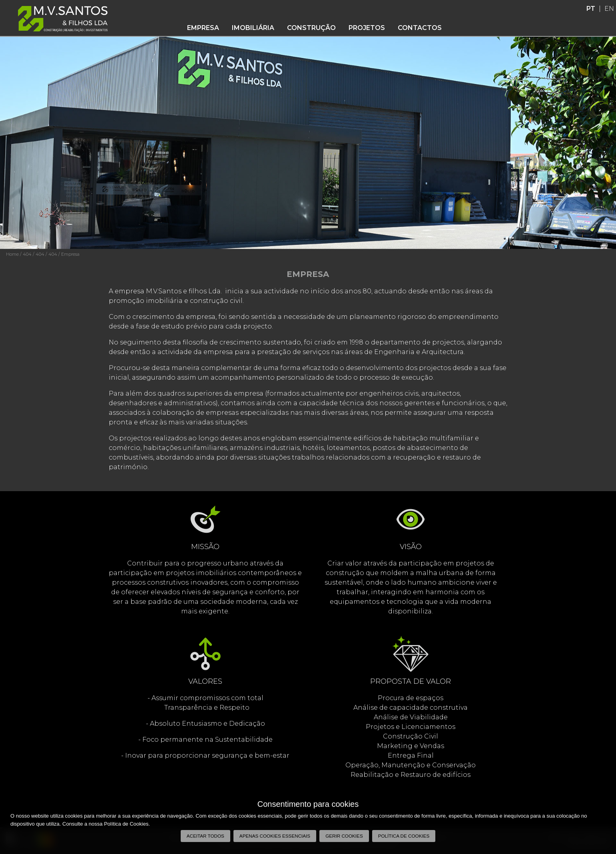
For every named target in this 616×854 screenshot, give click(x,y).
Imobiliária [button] (253, 28)
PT (591, 9)
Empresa (70, 254)
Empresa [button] (203, 28)
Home (12, 254)
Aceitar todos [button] (205, 836)
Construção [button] (311, 28)
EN (609, 9)
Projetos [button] (367, 28)
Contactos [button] (420, 28)
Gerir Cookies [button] (344, 836)
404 (27, 254)
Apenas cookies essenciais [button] (275, 836)
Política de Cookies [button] (404, 836)
